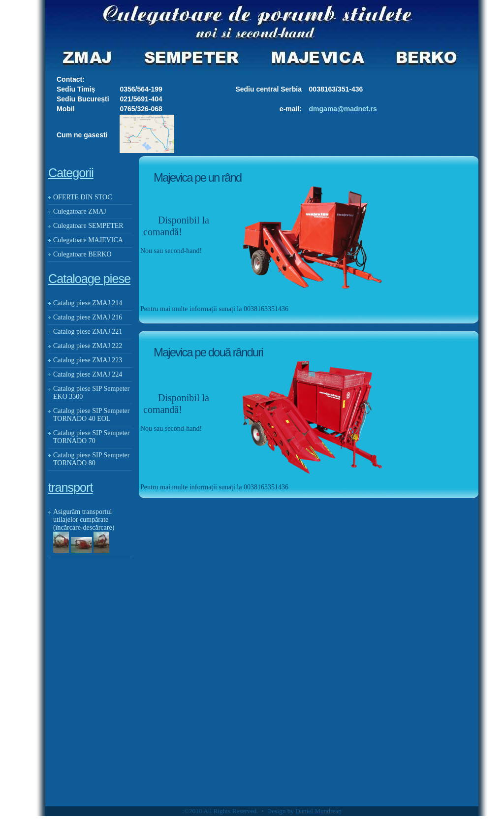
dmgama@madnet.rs (343, 109)
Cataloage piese (89, 279)
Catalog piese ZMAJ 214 (88, 303)
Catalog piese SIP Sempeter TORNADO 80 (91, 459)
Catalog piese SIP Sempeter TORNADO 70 (91, 437)
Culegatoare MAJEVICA (88, 240)
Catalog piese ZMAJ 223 (88, 360)
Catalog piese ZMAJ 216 (88, 317)
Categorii (71, 173)
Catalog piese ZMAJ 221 (88, 332)
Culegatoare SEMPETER (88, 226)
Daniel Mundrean (318, 811)
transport (70, 487)
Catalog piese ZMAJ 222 (88, 346)
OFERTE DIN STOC (82, 197)
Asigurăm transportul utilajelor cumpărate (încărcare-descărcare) (85, 520)
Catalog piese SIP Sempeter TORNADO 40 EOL (91, 415)
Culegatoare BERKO (82, 254)
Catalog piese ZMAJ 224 (88, 374)
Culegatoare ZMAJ (80, 211)
